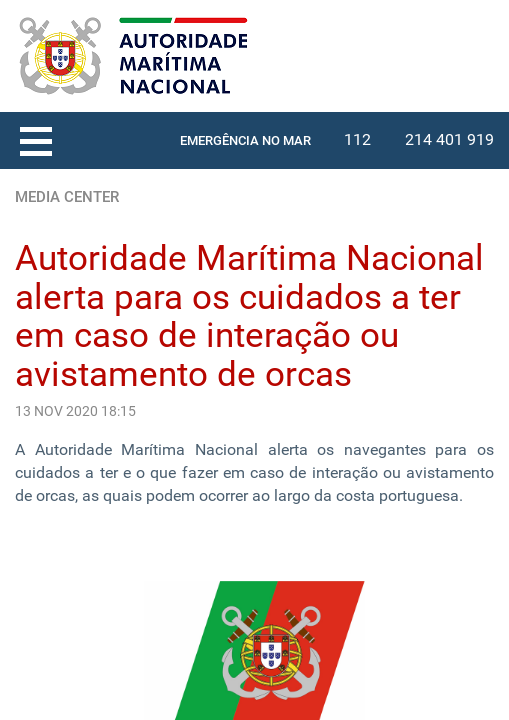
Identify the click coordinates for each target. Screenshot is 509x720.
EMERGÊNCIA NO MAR (245, 140)
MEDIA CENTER (67, 197)
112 (357, 139)
